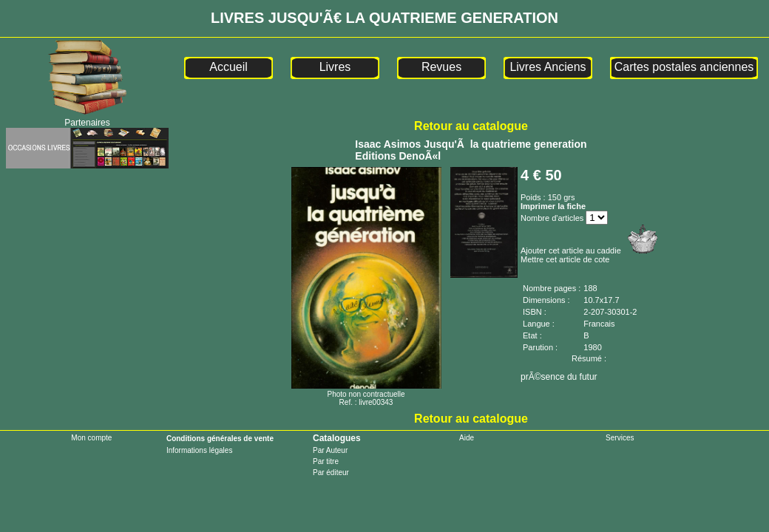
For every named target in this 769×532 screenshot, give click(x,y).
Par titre (326, 461)
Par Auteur (330, 450)
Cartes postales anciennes (684, 67)
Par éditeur (331, 473)
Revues (441, 67)
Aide (467, 438)
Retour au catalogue (471, 126)
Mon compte (91, 438)
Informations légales (200, 450)
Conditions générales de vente (220, 439)
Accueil (228, 67)
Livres (335, 67)
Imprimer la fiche (553, 206)
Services (620, 438)
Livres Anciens (548, 67)
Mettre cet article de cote (565, 259)
